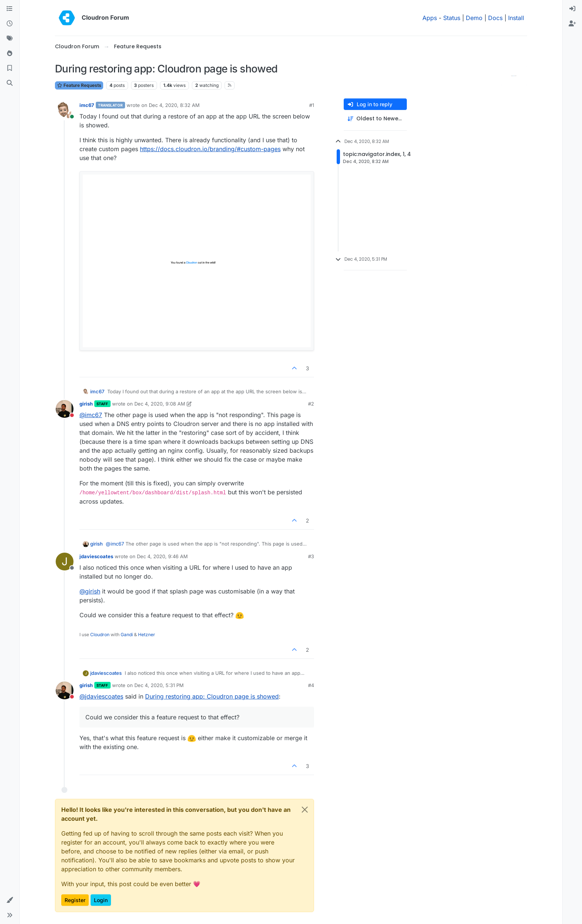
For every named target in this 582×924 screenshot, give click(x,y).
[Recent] (10, 24)
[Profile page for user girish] (65, 409)
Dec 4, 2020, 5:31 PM (159, 685)
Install (516, 18)
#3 (311, 556)
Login (101, 900)
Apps (430, 18)
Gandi (127, 635)
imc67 (87, 105)
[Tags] (10, 39)
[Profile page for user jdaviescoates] (65, 562)
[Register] (572, 24)
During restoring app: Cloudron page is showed (212, 696)
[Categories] (10, 9)
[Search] (10, 83)
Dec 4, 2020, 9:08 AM (160, 404)
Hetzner (147, 635)
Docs (495, 18)
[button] (10, 900)
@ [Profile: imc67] (91, 415)
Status (452, 18)
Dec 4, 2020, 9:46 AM (162, 556)
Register (75, 900)
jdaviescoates (96, 556)
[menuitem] (572, 9)
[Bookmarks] (10, 68)
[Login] (572, 9)
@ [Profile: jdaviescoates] (101, 696)
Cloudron (100, 635)
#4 (311, 685)
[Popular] (10, 53)
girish (86, 404)
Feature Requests (79, 85)
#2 (311, 404)
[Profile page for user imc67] (65, 110)
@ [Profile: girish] (90, 591)
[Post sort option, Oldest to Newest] (375, 119)
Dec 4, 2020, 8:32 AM (174, 105)
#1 (312, 105)
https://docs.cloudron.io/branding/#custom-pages (210, 149)
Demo (474, 18)
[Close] (305, 810)
